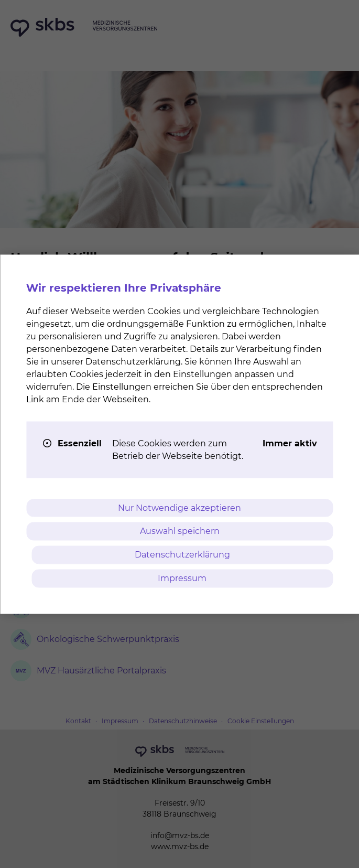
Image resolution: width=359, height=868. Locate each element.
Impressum (182, 578)
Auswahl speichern (180, 531)
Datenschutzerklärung (182, 555)
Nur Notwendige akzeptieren (179, 507)
